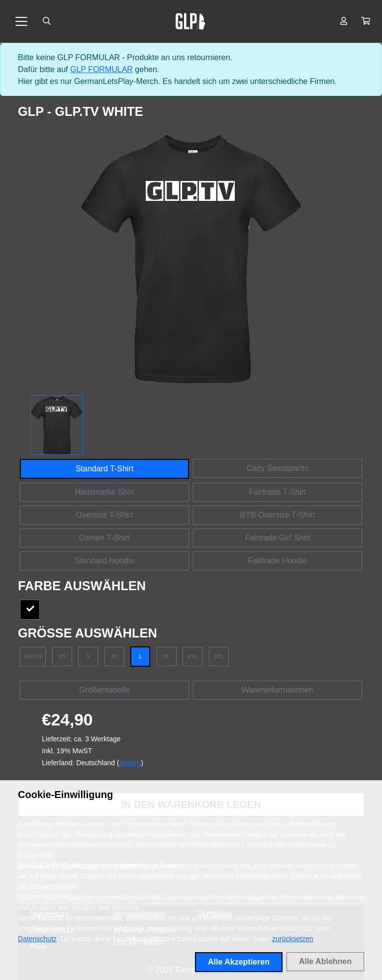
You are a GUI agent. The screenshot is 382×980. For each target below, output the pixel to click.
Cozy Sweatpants (278, 468)
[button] (366, 21)
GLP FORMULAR (101, 69)
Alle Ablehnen (325, 961)
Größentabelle (104, 690)
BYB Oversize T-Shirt (278, 515)
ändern (130, 763)
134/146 (33, 656)
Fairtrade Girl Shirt (278, 538)
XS (62, 656)
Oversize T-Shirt (104, 515)
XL (167, 656)
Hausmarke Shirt (104, 492)
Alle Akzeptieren (239, 962)
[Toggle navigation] (21, 21)
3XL (219, 656)
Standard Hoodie (104, 561)
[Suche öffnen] (47, 21)
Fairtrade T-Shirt (277, 492)
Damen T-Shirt (105, 538)
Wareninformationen (277, 690)
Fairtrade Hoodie (277, 561)
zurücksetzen (292, 939)
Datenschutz (37, 939)
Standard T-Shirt (104, 469)
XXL (193, 656)
